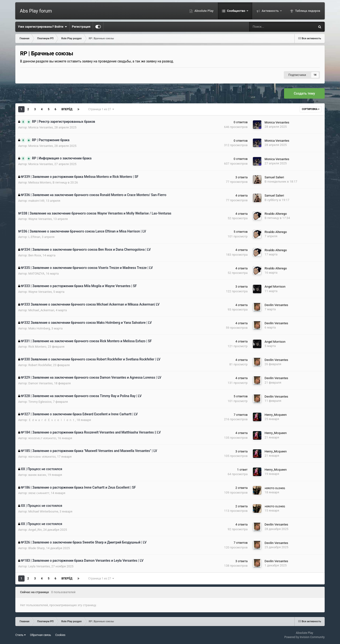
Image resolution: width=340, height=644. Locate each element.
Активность (270, 11)
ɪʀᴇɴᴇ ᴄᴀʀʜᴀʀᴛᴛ (39, 493)
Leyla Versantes (39, 566)
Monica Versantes (41, 127)
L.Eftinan (34, 237)
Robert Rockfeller (40, 365)
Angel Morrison (275, 287)
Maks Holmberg (39, 328)
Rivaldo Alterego (276, 214)
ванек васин (37, 475)
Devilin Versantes (276, 305)
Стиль (21, 635)
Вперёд (67, 109)
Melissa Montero (40, 182)
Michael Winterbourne (43, 511)
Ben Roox (35, 255)
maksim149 (36, 201)
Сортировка (311, 109)
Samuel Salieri (274, 177)
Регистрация (81, 27)
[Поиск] (267, 27)
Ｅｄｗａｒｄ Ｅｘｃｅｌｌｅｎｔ (52, 420)
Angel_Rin (35, 530)
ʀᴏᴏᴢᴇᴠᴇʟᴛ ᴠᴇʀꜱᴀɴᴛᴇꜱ (42, 438)
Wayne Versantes (40, 219)
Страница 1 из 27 (101, 109)
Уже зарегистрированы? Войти (42, 27)
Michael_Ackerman (41, 310)
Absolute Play (204, 11)
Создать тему (304, 93)
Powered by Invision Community (304, 637)
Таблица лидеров (307, 11)
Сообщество (236, 11)
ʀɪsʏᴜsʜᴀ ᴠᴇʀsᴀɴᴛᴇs (42, 457)
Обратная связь (40, 635)
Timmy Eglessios (40, 402)
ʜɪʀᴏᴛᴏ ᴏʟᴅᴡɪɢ (275, 488)
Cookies (60, 635)
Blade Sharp (36, 548)
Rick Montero (37, 347)
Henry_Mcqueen (276, 415)
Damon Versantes (40, 383)
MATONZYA (36, 274)
